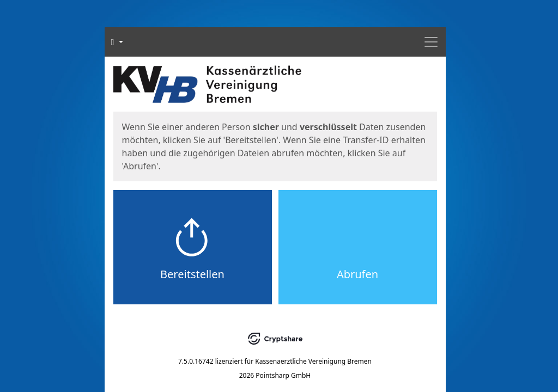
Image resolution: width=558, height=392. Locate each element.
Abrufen (357, 274)
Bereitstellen (192, 274)
